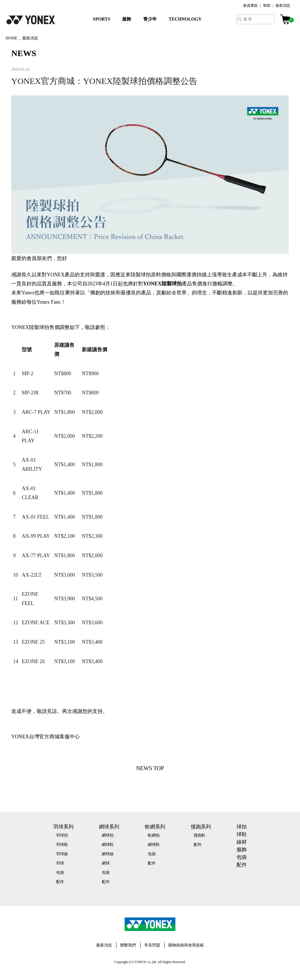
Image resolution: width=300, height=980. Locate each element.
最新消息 (283, 5)
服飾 (127, 19)
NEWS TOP (150, 768)
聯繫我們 (128, 945)
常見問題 (152, 945)
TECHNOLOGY (185, 19)
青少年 (150, 19)
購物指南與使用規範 (186, 945)
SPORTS (102, 19)
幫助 (267, 5)
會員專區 (250, 5)
